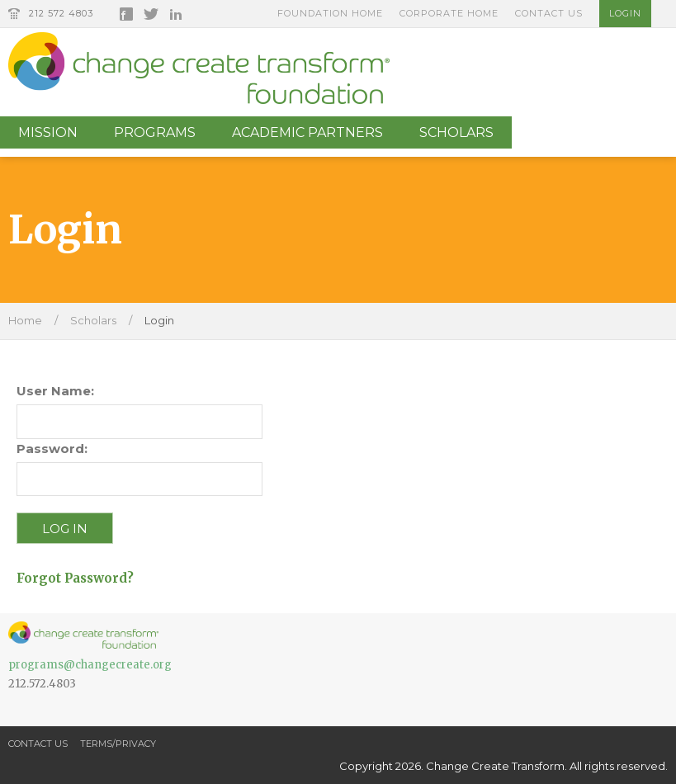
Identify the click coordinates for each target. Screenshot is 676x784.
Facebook (126, 14)
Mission (48, 132)
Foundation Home (330, 13)
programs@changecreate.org (90, 665)
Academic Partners (307, 132)
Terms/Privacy (118, 744)
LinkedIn (176, 14)
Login (625, 13)
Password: (52, 449)
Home (25, 320)
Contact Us (549, 13)
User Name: (55, 391)
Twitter (151, 14)
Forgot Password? (75, 578)
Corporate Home (449, 13)
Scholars (456, 132)
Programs (155, 132)
